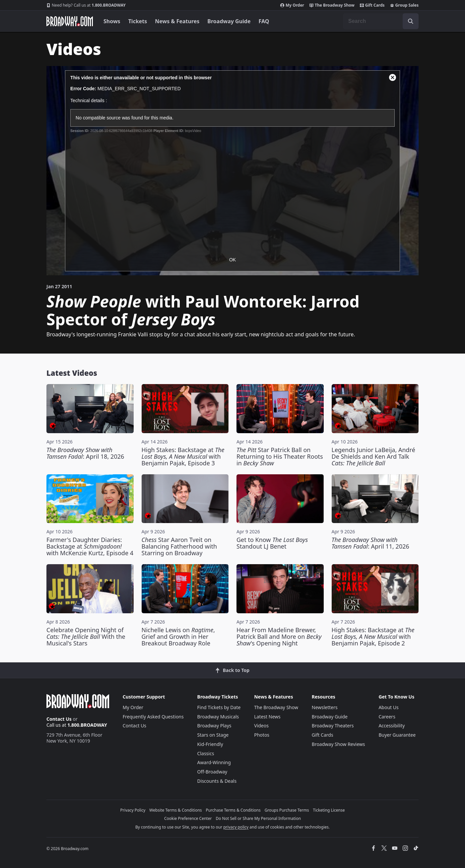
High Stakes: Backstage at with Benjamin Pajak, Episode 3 (183, 456)
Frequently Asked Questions (153, 717)
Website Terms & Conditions (175, 810)
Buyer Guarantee (397, 735)
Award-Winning (214, 762)
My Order (292, 5)
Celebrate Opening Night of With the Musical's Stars (86, 636)
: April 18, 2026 (85, 453)
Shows (112, 21)
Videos (261, 726)
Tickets (138, 21)
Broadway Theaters (333, 726)
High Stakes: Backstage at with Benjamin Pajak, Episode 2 (373, 636)
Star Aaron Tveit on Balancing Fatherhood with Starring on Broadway (179, 546)
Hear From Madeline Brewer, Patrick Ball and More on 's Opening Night (279, 636)
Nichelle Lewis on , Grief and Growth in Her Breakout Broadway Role (178, 636)
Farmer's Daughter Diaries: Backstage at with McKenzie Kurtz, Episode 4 (90, 546)
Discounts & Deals (217, 781)
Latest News (267, 717)
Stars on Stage (213, 735)
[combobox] (381, 21)
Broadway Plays (214, 726)
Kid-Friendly (210, 744)
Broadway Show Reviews (338, 744)
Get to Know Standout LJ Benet (272, 543)
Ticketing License (329, 810)
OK (232, 260)
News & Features (177, 21)
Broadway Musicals (218, 717)
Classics (206, 753)
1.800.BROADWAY (86, 5)
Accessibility (392, 726)
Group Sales (404, 5)
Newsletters (325, 707)
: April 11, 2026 (370, 543)
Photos (262, 735)
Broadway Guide (229, 21)
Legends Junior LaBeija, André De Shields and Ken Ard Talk (373, 456)
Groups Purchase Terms (287, 810)
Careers (387, 717)
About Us (388, 707)
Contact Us (59, 719)
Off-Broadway (212, 772)
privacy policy (236, 827)
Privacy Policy (133, 810)
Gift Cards (372, 5)
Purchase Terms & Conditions (233, 810)
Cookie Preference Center (188, 818)
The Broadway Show (332, 5)
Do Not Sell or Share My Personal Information (258, 818)
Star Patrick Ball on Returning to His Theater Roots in (280, 456)
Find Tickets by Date (219, 707)
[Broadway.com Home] (70, 21)
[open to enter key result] (411, 21)
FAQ (264, 21)
